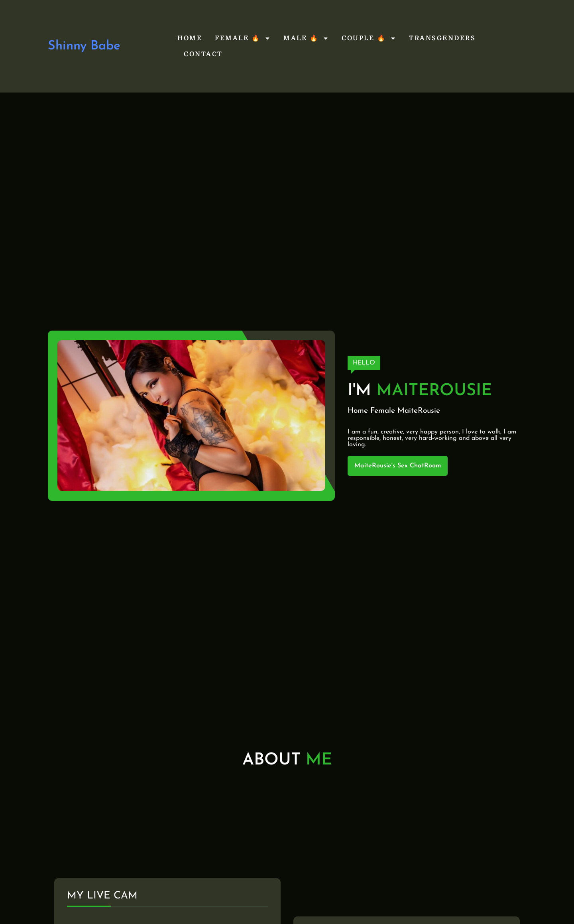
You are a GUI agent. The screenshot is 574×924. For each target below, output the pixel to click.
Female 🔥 (243, 38)
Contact (203, 54)
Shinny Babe (84, 46)
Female (383, 411)
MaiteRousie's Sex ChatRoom (398, 466)
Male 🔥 (306, 38)
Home (190, 38)
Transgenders (442, 38)
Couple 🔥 (369, 38)
